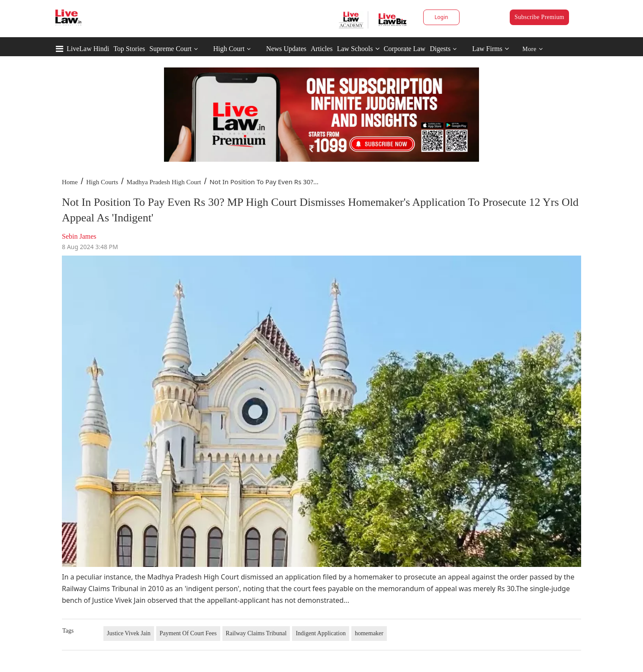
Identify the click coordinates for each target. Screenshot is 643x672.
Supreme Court (170, 49)
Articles (322, 49)
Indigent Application (320, 633)
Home (70, 182)
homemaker (369, 633)
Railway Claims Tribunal (256, 633)
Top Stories (129, 49)
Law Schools (358, 49)
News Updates (286, 49)
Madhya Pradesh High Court (164, 182)
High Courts (102, 182)
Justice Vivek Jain (129, 633)
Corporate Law (405, 49)
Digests (440, 49)
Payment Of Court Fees (188, 633)
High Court (229, 49)
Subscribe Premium (539, 17)
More (532, 49)
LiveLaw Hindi (88, 49)
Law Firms (490, 49)
